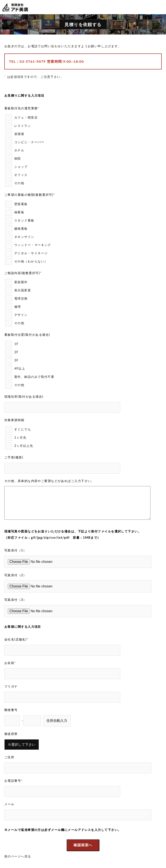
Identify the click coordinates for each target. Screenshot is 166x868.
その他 (15, 183)
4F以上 (17, 369)
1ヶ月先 (18, 438)
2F (13, 352)
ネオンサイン (21, 237)
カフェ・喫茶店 (23, 118)
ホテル (16, 151)
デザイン (18, 315)
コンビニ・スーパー (26, 142)
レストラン (20, 126)
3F (13, 361)
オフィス (18, 175)
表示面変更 (20, 290)
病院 (15, 159)
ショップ (18, 167)
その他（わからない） (26, 262)
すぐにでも (20, 430)
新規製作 (18, 282)
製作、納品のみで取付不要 (31, 377)
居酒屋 (16, 134)
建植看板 (18, 229)
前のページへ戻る (18, 856)
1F (13, 344)
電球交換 (18, 299)
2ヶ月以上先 (19, 446)
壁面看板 (18, 204)
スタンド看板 (21, 221)
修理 (15, 307)
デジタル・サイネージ (28, 253)
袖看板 (16, 212)
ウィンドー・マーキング (30, 245)
